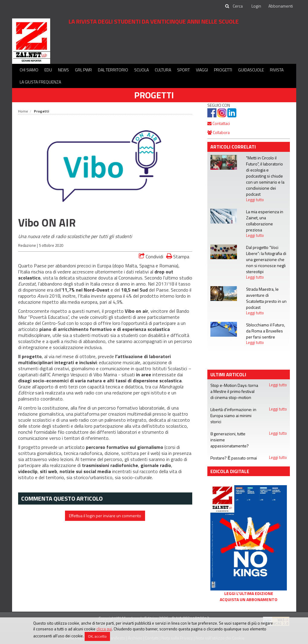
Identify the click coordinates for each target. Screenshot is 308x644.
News (63, 70)
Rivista (277, 70)
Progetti (223, 70)
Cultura (163, 70)
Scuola (141, 70)
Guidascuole (251, 70)
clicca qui (104, 629)
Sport (183, 70)
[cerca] (238, 6)
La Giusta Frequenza (40, 82)
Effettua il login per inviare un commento (105, 516)
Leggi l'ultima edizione (249, 593)
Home (23, 111)
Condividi (151, 257)
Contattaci (219, 123)
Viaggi (202, 70)
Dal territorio (113, 70)
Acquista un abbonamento (249, 600)
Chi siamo (29, 70)
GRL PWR (83, 70)
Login (256, 6)
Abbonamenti (281, 6)
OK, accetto (97, 636)
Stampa (178, 256)
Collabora (219, 132)
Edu (48, 70)
